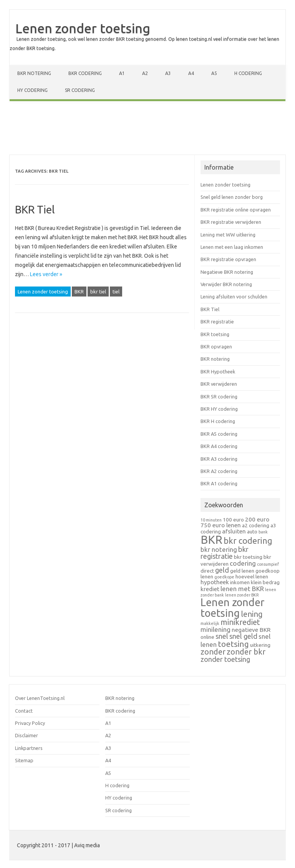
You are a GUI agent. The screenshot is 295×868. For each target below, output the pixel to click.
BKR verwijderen (219, 384)
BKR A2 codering (219, 471)
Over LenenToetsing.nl (40, 698)
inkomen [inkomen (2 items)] (240, 582)
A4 (191, 73)
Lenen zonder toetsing (83, 28)
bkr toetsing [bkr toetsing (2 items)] (248, 557)
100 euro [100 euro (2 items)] (233, 520)
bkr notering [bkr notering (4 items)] (219, 549)
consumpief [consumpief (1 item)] (268, 564)
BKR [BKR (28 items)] (211, 540)
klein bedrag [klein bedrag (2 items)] (265, 582)
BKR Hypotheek (218, 372)
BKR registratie (217, 322)
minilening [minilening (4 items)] (215, 629)
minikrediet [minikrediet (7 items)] (240, 622)
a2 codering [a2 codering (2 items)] (256, 525)
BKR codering (85, 73)
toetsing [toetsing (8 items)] (233, 644)
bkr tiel (98, 292)
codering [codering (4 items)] (243, 563)
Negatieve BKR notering (227, 272)
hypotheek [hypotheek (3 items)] (215, 582)
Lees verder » (46, 274)
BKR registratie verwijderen (231, 222)
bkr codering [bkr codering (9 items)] (248, 541)
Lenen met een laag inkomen (232, 247)
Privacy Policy (30, 723)
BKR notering (34, 73)
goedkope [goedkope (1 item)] (224, 577)
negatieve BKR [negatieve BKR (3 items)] (251, 630)
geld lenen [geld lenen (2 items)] (242, 571)
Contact (24, 711)
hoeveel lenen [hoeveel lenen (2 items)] (252, 576)
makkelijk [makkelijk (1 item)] (210, 623)
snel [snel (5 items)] (222, 636)
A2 (145, 73)
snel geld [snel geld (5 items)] (243, 636)
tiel (116, 292)
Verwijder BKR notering (226, 284)
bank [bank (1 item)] (263, 532)
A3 (168, 73)
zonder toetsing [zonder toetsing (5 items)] (225, 659)
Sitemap (24, 760)
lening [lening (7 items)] (252, 614)
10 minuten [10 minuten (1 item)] (211, 520)
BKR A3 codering (219, 459)
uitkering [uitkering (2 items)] (260, 645)
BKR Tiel (35, 209)
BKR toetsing (215, 334)
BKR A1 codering (219, 483)
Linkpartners (29, 748)
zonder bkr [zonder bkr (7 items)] (246, 652)
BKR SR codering (219, 397)
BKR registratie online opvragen (236, 210)
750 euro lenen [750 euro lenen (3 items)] (221, 525)
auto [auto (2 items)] (252, 531)
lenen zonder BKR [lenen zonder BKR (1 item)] (242, 595)
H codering (248, 73)
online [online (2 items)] (207, 637)
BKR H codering (218, 421)
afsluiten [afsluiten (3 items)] (234, 531)
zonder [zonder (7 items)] (213, 652)
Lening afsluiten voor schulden (234, 297)
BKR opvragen (216, 347)
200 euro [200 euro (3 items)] (257, 519)
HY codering (32, 90)
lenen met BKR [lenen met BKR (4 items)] (242, 589)
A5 (214, 73)
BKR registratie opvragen (228, 259)
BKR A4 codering (219, 446)
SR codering (80, 90)
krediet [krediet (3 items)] (210, 589)
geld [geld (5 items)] (222, 570)
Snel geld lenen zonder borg (232, 197)
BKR (79, 292)
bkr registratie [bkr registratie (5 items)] (225, 553)
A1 (122, 73)
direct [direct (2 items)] (207, 571)
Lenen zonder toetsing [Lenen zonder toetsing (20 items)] (232, 607)
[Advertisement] (147, 130)
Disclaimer (27, 735)
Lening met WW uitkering (228, 235)
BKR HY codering (219, 409)
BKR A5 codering (219, 434)
